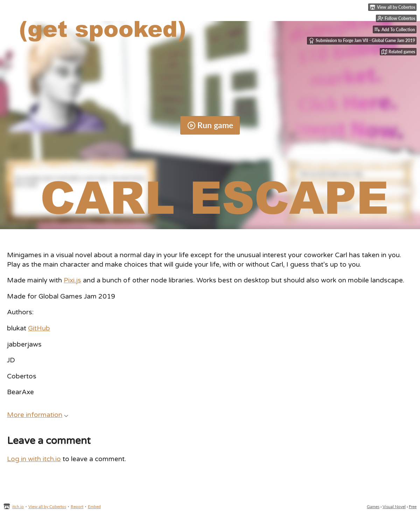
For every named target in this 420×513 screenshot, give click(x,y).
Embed (94, 507)
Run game (210, 125)
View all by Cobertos (47, 507)
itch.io (18, 507)
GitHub (39, 328)
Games (373, 507)
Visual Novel (394, 507)
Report (77, 507)
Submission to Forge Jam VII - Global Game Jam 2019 (362, 41)
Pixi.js (72, 280)
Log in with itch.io (34, 459)
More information (38, 415)
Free (413, 507)
